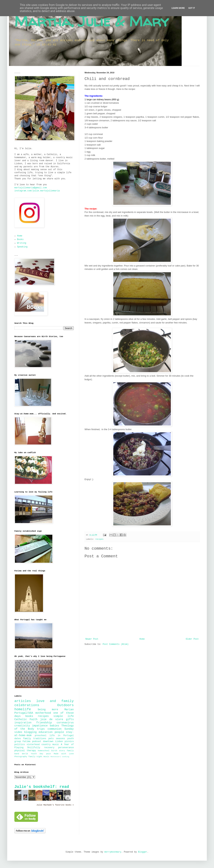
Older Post (192, 639)
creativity (22, 726)
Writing (22, 243)
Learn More (178, 8)
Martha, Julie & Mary (91, 21)
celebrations (27, 705)
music (46, 757)
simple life (64, 716)
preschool (41, 736)
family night (35, 757)
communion (55, 729)
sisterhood (33, 745)
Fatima (27, 742)
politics (20, 745)
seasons (60, 739)
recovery (49, 748)
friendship (44, 723)
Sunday (69, 729)
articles (23, 701)
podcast (37, 742)
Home (142, 639)
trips (41, 729)
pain (49, 754)
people (59, 732)
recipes (99, 539)
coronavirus (65, 723)
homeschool (44, 751)
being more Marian (56, 710)
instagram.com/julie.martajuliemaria (37, 191)
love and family (55, 701)
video (18, 732)
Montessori (56, 757)
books (29, 716)
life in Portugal (62, 736)
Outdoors (65, 705)
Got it (192, 8)
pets (51, 739)
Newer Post (92, 639)
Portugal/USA (24, 713)
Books (20, 240)
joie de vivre (52, 719)
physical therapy (25, 751)
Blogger (143, 852)
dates (18, 739)
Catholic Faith (26, 719)
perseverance (66, 748)
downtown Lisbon (53, 742)
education (46, 732)
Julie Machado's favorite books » (55, 805)
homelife (23, 709)
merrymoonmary (113, 852)
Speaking (22, 247)
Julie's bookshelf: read (42, 787)
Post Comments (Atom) (116, 644)
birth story (58, 751)
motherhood (43, 713)
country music (50, 745)
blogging (30, 732)
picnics (69, 742)
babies (54, 726)
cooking (65, 757)
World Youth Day (33, 754)
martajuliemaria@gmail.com (31, 188)
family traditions (35, 739)
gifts (70, 719)
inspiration (23, 723)
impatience (40, 726)
